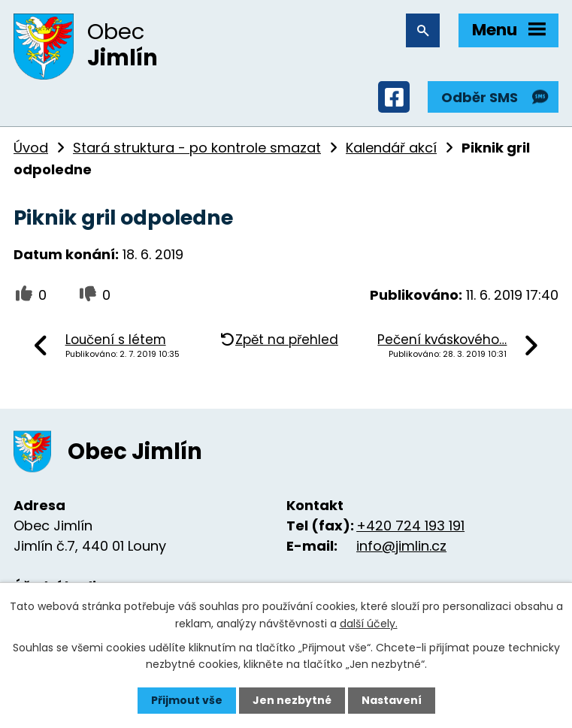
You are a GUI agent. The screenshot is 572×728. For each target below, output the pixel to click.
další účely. (369, 623)
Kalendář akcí (391, 148)
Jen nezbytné (292, 700)
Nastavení (392, 700)
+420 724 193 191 (410, 526)
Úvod (31, 148)
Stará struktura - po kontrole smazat (197, 148)
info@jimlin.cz (401, 546)
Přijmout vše (187, 700)
